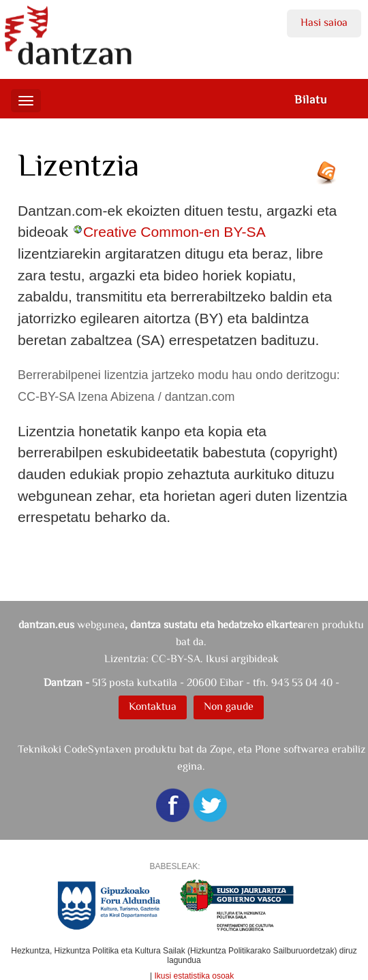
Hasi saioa (324, 22)
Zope (221, 749)
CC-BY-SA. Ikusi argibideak (215, 658)
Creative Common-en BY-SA (174, 232)
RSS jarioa (330, 178)
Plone (268, 749)
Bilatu (311, 99)
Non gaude (229, 706)
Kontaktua (153, 706)
